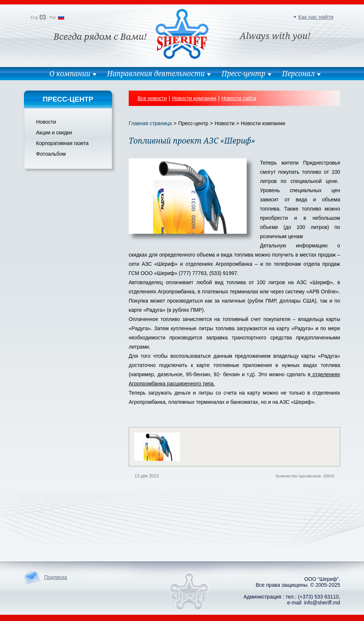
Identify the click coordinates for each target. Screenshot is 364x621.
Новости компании (194, 98)
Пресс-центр (243, 74)
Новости (46, 122)
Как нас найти (316, 17)
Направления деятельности (156, 74)
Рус (53, 17)
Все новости (152, 98)
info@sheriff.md (322, 603)
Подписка (56, 577)
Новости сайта (239, 98)
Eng (34, 17)
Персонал (298, 74)
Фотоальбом (51, 154)
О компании (70, 74)
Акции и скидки (54, 133)
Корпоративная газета (62, 143)
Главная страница (150, 123)
